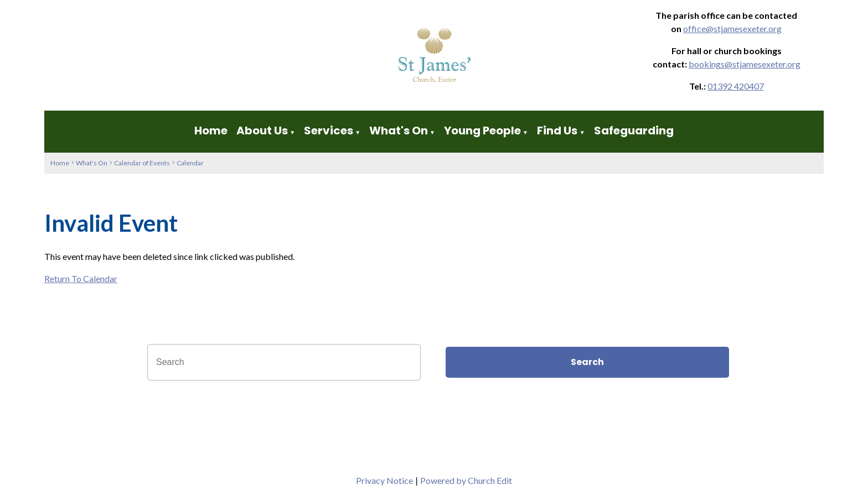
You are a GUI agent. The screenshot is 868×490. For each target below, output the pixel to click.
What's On (399, 131)
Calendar (190, 163)
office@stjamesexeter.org (732, 28)
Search (587, 362)
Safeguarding (634, 131)
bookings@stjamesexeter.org (745, 64)
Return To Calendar (81, 278)
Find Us (558, 131)
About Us (262, 131)
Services (329, 131)
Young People (482, 131)
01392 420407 (736, 86)
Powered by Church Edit (466, 480)
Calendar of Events (142, 163)
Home (211, 131)
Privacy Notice (384, 480)
